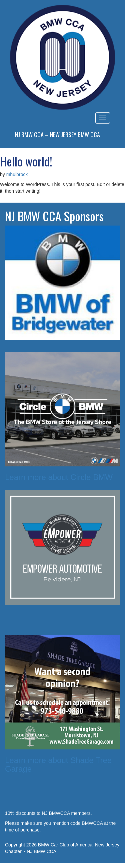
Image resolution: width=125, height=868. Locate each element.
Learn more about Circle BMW (59, 477)
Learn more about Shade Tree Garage (58, 765)
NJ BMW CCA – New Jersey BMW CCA (57, 135)
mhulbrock (17, 174)
